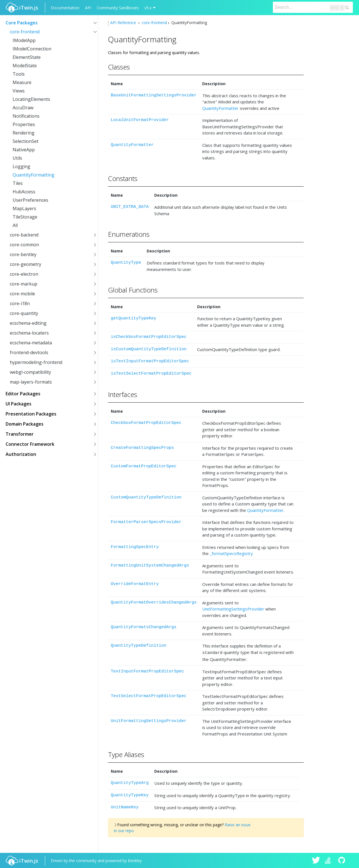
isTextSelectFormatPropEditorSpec (151, 374)
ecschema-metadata (31, 343)
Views (19, 91)
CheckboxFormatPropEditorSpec (146, 423)
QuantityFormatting (34, 175)
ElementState (27, 57)
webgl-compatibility (30, 372)
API (88, 8)
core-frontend (25, 32)
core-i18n (20, 303)
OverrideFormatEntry (135, 584)
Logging (21, 166)
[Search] (313, 7)
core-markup (24, 284)
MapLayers (24, 208)
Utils (17, 158)
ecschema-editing (28, 323)
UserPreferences (30, 200)
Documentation (65, 8)
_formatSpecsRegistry (231, 553)
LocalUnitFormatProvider (140, 120)
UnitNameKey (125, 807)
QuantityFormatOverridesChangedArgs (154, 603)
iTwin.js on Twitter (316, 860)
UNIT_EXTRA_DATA (130, 207)
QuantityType (126, 263)
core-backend (24, 235)
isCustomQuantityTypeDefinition (149, 349)
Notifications (26, 116)
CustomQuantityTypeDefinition (146, 497)
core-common (24, 245)
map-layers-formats (31, 382)
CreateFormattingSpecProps (142, 448)
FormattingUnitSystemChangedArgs (150, 566)
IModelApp (24, 40)
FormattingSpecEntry (135, 547)
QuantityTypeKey (130, 794)
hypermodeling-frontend (36, 362)
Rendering (24, 133)
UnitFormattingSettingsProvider (233, 609)
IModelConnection (32, 49)
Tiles (18, 183)
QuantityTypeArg (130, 782)
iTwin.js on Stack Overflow (329, 860)
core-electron (24, 274)
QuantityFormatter (220, 108)
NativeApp (24, 150)
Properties (24, 124)
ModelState (25, 66)
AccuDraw (23, 108)
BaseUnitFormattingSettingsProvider (154, 95)
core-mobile (22, 294)
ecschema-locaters (29, 333)
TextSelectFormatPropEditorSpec (149, 695)
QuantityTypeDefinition (139, 646)
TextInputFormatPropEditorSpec (147, 671)
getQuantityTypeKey (134, 318)
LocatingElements (31, 99)
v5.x (148, 8)
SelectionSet (26, 141)
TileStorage (25, 217)
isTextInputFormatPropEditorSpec (150, 361)
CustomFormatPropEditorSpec (144, 466)
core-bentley (23, 254)
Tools (19, 74)
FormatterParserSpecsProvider (146, 522)
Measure (22, 82)
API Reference (124, 23)
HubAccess (24, 192)
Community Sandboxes (118, 8)
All (15, 225)
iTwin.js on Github (342, 860)
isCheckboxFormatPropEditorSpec (149, 337)
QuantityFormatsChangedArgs (144, 627)
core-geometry (26, 264)
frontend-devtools (29, 352)
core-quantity (24, 313)
